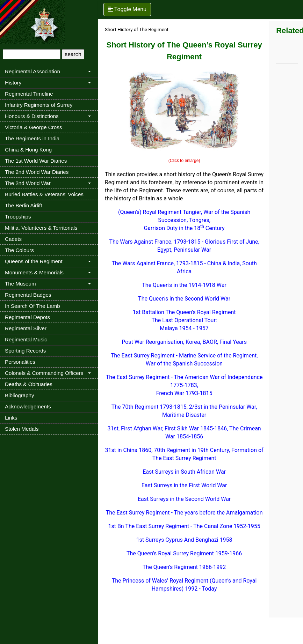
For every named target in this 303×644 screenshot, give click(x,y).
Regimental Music (26, 339)
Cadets (13, 239)
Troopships (18, 217)
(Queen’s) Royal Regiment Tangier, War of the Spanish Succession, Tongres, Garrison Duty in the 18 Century (184, 220)
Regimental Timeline (29, 94)
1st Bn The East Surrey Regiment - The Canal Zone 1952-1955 (184, 526)
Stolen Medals (22, 429)
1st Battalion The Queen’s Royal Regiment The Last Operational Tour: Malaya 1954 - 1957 (184, 320)
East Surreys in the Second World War (184, 499)
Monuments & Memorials (34, 272)
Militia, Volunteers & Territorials (41, 228)
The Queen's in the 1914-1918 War (184, 285)
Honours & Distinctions (32, 116)
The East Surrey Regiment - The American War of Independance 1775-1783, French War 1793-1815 (184, 385)
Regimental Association (33, 71)
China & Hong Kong (28, 150)
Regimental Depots (27, 317)
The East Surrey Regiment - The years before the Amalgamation (184, 513)
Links (11, 418)
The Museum (20, 284)
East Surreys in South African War (184, 472)
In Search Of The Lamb (33, 306)
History (13, 83)
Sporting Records (25, 351)
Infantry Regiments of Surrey (39, 105)
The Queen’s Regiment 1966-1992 (184, 567)
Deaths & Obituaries (29, 384)
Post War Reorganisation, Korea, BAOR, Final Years (184, 342)
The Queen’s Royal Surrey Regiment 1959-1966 (184, 553)
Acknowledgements (28, 406)
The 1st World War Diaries (36, 161)
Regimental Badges (28, 295)
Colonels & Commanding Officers (44, 373)
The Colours (19, 250)
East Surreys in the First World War (184, 485)
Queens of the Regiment (34, 261)
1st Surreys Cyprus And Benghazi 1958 (184, 540)
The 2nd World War (28, 183)
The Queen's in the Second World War (184, 299)
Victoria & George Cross (33, 127)
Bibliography (20, 395)
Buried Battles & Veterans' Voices (44, 194)
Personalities (20, 362)
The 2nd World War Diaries (37, 172)
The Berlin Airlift (23, 205)
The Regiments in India (32, 138)
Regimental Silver (26, 328)
